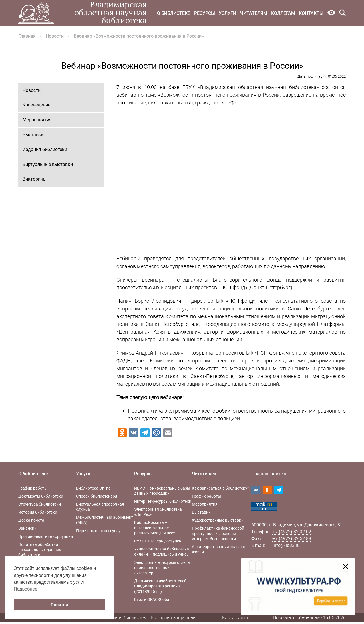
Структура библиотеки (40, 504)
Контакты (311, 13)
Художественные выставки (218, 520)
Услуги (227, 13)
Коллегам (283, 13)
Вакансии (27, 528)
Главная (27, 36)
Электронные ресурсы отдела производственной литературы (162, 568)
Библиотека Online (93, 488)
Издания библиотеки (45, 149)
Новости (55, 36)
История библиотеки (38, 512)
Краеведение (36, 105)
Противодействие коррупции (46, 536)
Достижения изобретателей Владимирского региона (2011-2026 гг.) (160, 586)
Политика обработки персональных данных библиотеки (40, 550)
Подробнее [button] (26, 589)
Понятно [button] (60, 605)
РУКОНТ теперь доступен (158, 541)
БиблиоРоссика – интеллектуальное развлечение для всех (155, 528)
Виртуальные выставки (48, 164)
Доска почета (31, 520)
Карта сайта (235, 618)
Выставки (33, 135)
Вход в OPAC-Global (152, 599)
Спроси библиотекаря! (97, 496)
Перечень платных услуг (99, 531)
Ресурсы (205, 13)
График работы (33, 488)
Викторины (35, 179)
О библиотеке (174, 13)
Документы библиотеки (41, 496)
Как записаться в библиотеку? (221, 488)
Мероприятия (37, 120)
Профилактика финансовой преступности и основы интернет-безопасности (218, 533)
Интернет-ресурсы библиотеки (163, 501)
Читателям (254, 13)
